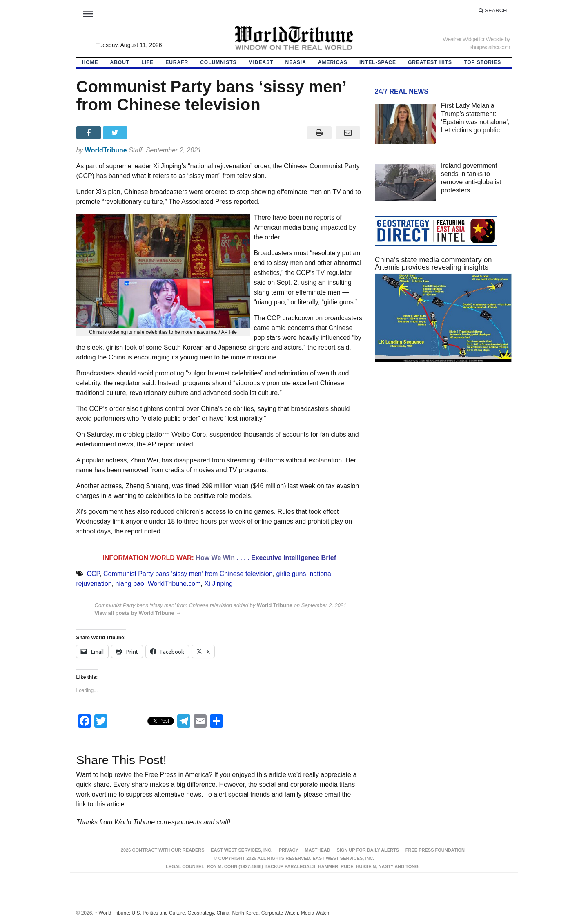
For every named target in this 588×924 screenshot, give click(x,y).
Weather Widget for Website (473, 39)
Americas (333, 62)
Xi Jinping (218, 584)
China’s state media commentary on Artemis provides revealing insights (433, 263)
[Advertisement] (443, 446)
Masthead (317, 850)
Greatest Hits (430, 62)
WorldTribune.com (174, 584)
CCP (93, 574)
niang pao (130, 584)
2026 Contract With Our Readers (163, 850)
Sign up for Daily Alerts (368, 850)
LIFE (147, 62)
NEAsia (296, 62)
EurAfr (177, 62)
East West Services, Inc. (242, 850)
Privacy (289, 850)
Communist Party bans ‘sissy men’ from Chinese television (188, 574)
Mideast (261, 62)
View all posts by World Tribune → (138, 613)
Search (493, 10)
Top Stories (482, 62)
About (120, 62)
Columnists (218, 62)
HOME (90, 62)
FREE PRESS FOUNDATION (435, 850)
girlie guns (291, 574)
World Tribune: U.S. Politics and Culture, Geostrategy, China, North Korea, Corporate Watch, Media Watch (212, 913)
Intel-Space (378, 62)
